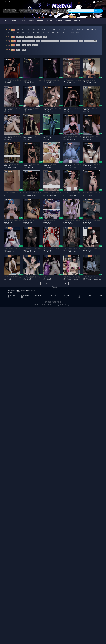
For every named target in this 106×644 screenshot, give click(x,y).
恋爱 (28, 30)
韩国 (40, 37)
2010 (81, 41)
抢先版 (35, 45)
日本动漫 (50, 21)
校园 (39, 30)
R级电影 (68, 21)
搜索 (96, 11)
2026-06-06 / (87, 82)
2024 (31, 110)
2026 (11, 82)
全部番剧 (7, 2)
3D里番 (31, 21)
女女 (73, 33)
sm (88, 30)
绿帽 (10, 111)
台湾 (27, 37)
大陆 (18, 37)
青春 (73, 30)
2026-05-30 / (47, 250)
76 (66, 284)
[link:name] (10, 292)
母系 (63, 33)
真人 (69, 30)
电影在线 (77, 21)
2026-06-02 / (67, 194)
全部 (13, 30)
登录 (98, 2)
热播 (18, 50)
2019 (38, 41)
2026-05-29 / (7, 278)
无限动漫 (40, 21)
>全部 (13, 41)
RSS (101, 295)
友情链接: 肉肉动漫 (11, 295)
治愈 (23, 33)
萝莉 (18, 33)
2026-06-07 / (7, 82)
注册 (101, 2)
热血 (18, 30)
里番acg (23, 21)
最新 (24, 50)
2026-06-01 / (7, 222)
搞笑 (44, 30)
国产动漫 (59, 21)
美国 (31, 37)
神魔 (54, 30)
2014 (62, 41)
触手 (96, 30)
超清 (18, 45)
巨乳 (48, 33)
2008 (90, 41)
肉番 (83, 30)
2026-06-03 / (47, 166)
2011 (76, 41)
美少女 (33, 30)
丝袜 (38, 33)
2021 (28, 41)
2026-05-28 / (67, 278)
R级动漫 (14, 21)
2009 (86, 41)
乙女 (13, 33)
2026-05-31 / (67, 222)
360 (90, 295)
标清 (29, 45)
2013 (67, 41)
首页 (6, 21)
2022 (24, 41)
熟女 (92, 139)
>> (70, 284)
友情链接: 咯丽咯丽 (25, 295)
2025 (31, 82)
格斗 (23, 30)
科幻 (64, 30)
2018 (43, 41)
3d (92, 30)
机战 (59, 30)
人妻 (68, 33)
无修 (33, 33)
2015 (57, 41)
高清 (24, 45)
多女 (77, 33)
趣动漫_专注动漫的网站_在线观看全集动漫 (45, 11)
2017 (48, 41)
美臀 (10, 83)
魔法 (78, 30)
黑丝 (43, 33)
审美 (28, 33)
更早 (95, 41)
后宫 (8, 33)
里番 (58, 33)
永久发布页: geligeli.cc (38, 295)
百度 (79, 295)
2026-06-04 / (67, 138)
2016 (52, 41)
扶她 (53, 33)
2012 (71, 41)
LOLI (49, 30)
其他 (45, 37)
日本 (36, 37)
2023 (19, 41)
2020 (33, 41)
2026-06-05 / (7, 138)
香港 (22, 37)
